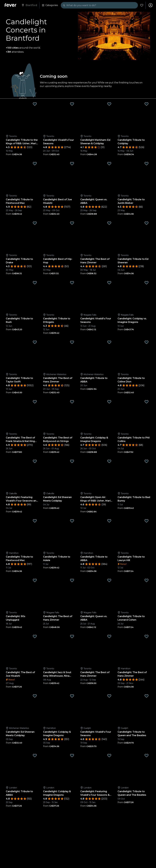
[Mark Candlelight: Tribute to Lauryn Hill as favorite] (147, 521)
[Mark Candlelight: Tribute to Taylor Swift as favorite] (35, 342)
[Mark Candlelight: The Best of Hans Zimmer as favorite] (109, 223)
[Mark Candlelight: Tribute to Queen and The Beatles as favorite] (147, 696)
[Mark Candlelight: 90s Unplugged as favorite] (35, 580)
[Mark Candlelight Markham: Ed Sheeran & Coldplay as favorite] (109, 104)
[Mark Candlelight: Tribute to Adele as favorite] (72, 521)
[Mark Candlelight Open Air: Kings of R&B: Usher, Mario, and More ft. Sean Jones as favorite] (109, 461)
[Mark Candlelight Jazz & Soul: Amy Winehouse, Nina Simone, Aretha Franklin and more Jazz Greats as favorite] (72, 636)
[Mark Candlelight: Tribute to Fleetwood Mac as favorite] (35, 164)
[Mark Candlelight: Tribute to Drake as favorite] (35, 223)
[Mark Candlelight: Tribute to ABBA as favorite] (109, 342)
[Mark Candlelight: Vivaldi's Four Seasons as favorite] (72, 104)
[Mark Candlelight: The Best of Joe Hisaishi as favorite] (35, 636)
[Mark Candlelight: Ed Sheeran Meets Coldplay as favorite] (72, 461)
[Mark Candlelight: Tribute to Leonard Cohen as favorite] (147, 580)
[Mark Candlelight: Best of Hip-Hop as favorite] (72, 223)
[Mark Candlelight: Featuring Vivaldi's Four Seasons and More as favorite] (35, 461)
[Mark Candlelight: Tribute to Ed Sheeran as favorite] (147, 223)
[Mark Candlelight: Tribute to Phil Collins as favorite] (147, 402)
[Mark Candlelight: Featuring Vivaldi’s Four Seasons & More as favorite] (109, 755)
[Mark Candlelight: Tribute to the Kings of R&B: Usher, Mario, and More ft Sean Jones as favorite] (35, 104)
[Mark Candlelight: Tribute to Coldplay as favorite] (147, 104)
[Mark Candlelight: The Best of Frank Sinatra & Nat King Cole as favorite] (35, 402)
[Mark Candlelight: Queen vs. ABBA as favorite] (109, 164)
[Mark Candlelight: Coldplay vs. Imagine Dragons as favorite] (147, 283)
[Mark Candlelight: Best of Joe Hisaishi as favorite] (72, 164)
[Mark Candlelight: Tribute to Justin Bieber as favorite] (147, 164)
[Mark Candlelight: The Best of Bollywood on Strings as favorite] (72, 402)
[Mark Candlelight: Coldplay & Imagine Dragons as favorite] (109, 402)
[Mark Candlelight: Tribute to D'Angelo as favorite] (72, 283)
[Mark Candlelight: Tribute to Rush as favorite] (35, 283)
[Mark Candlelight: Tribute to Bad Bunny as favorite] (147, 461)
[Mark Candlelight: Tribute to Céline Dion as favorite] (147, 342)
